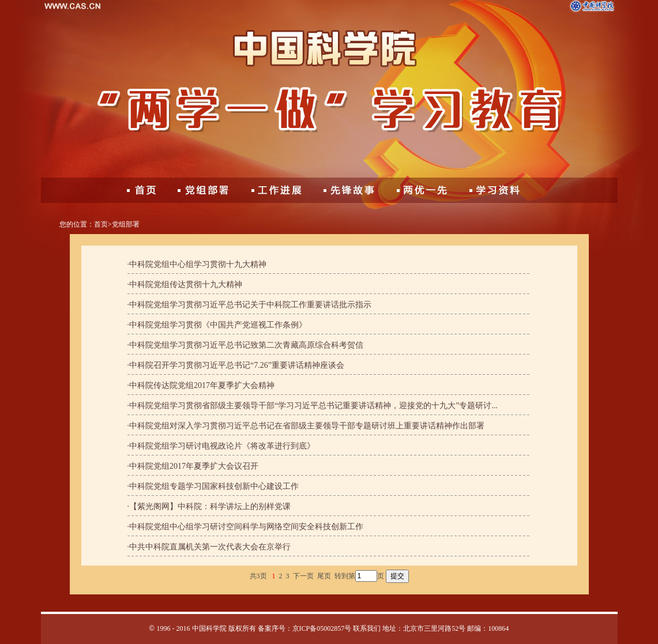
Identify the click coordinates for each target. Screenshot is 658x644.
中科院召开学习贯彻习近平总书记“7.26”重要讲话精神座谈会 (237, 365)
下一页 (303, 576)
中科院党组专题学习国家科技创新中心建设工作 (214, 486)
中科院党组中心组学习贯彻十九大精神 (198, 264)
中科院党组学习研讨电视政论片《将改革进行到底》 (222, 446)
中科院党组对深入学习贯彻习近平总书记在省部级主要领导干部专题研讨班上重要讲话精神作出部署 (307, 426)
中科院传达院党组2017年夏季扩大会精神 (202, 385)
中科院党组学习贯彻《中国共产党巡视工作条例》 (218, 325)
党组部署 (126, 224)
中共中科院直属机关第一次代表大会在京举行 (210, 547)
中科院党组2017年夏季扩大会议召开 (194, 466)
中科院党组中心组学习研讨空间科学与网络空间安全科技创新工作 (246, 527)
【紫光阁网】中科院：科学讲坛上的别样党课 (210, 506)
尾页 (324, 576)
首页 (101, 224)
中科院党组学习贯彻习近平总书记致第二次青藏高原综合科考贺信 (246, 345)
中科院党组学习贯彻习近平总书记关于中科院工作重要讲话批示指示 (250, 305)
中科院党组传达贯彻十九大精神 (186, 285)
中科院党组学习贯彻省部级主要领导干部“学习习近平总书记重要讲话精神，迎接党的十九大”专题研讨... (313, 406)
